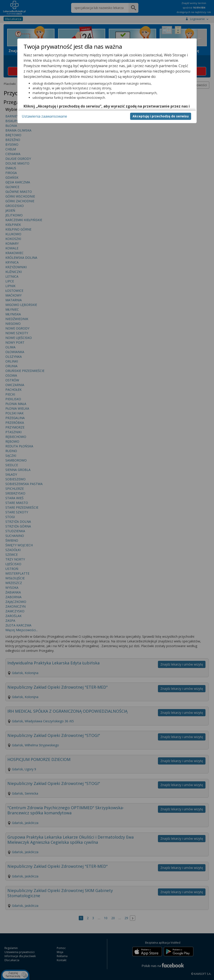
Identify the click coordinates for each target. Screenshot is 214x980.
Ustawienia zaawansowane (44, 116)
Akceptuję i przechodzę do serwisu (161, 116)
